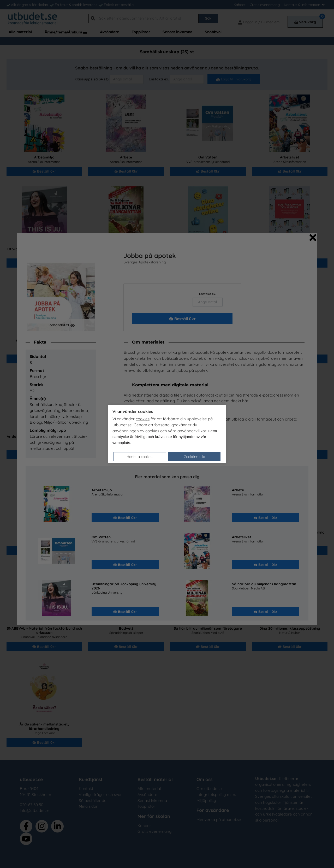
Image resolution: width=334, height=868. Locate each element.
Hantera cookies (140, 456)
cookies (143, 419)
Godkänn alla (194, 456)
